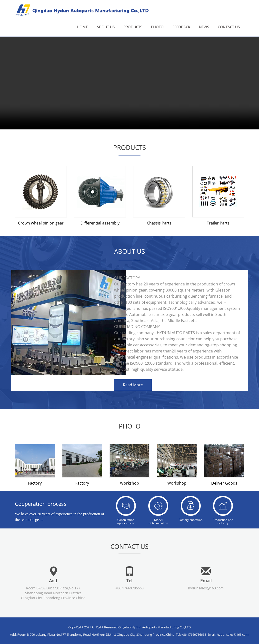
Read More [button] (133, 385)
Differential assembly (100, 223)
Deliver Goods (224, 483)
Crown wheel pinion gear (41, 223)
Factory (35, 483)
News (204, 27)
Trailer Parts (218, 223)
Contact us (229, 27)
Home (82, 27)
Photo (157, 27)
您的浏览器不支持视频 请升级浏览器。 (129, 65)
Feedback (181, 27)
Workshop (129, 483)
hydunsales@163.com (206, 588)
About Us (106, 27)
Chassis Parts (159, 223)
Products (133, 27)
